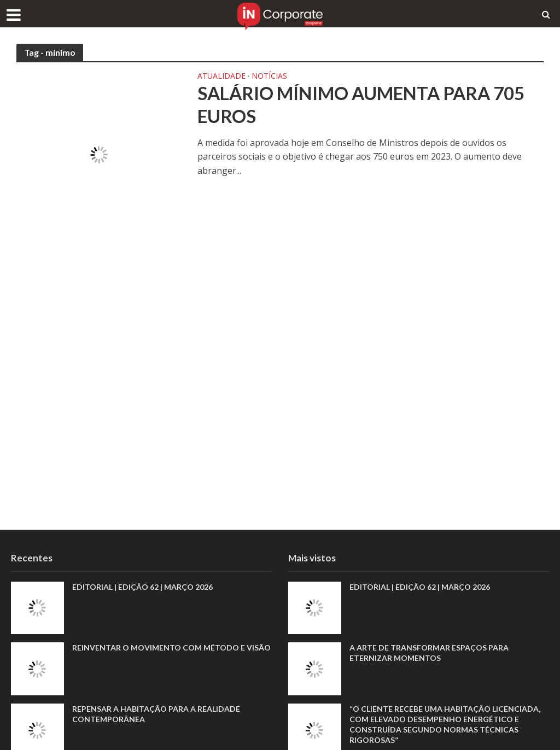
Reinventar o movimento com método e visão (171, 648)
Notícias (269, 77)
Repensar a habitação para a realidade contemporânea (156, 714)
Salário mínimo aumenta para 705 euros (361, 104)
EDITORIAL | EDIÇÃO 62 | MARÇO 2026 (142, 587)
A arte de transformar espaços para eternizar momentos (429, 653)
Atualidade (221, 77)
